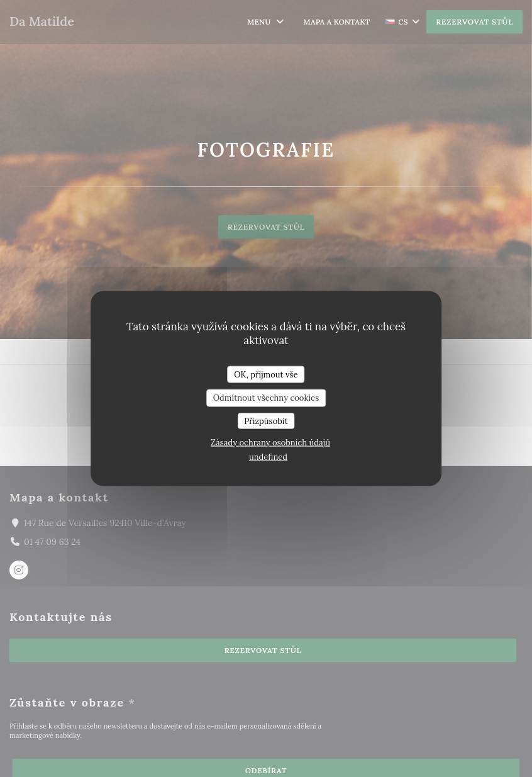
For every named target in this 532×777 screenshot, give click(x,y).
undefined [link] (268, 457)
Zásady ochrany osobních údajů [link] (270, 443)
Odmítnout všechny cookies (266, 398)
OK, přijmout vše (266, 374)
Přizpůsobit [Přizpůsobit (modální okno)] (266, 421)
